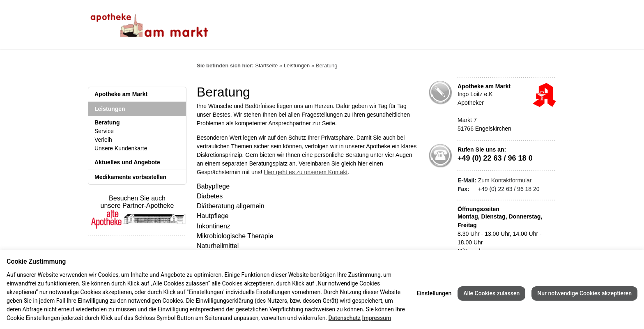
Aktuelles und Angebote (127, 162)
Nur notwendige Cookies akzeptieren (584, 293)
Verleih (103, 140)
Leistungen (110, 109)
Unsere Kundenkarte (121, 148)
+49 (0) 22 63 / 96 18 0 (495, 158)
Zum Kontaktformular (505, 180)
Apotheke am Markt (121, 94)
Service (104, 131)
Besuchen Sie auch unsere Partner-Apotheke (137, 208)
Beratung (107, 122)
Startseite (266, 66)
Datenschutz (345, 318)
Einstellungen (434, 293)
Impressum (376, 318)
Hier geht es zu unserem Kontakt (306, 172)
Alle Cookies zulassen (491, 293)
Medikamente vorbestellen (130, 177)
